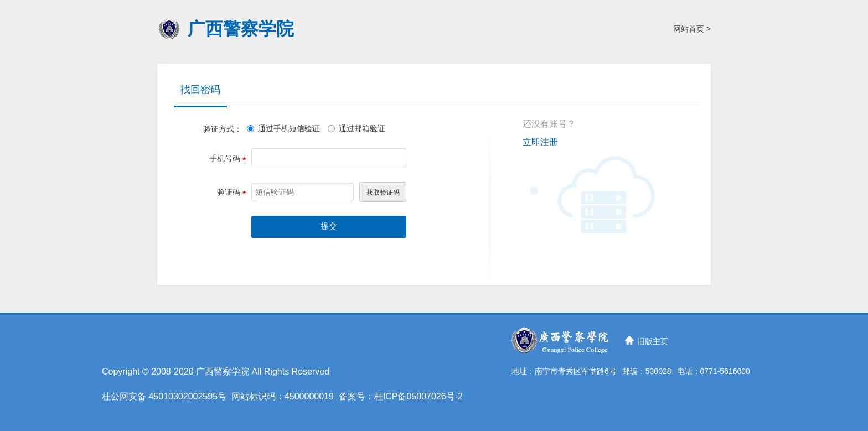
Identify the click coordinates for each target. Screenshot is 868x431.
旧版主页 (653, 341)
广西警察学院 (241, 29)
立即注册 (540, 142)
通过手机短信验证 (283, 128)
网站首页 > (692, 29)
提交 (329, 226)
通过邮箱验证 (356, 128)
